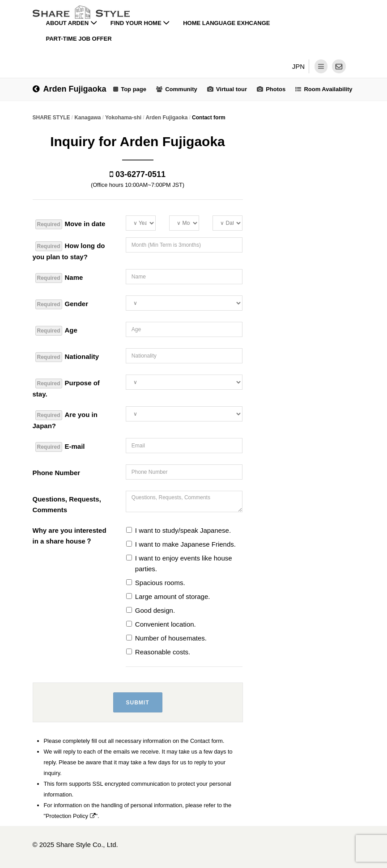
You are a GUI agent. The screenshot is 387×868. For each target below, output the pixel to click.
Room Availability (328, 89)
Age (56, 331)
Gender (62, 304)
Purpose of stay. (66, 388)
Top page (134, 89)
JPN (298, 66)
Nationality (67, 357)
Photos (276, 89)
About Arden (72, 23)
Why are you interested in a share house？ (70, 536)
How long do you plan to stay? (69, 251)
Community (181, 89)
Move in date (70, 224)
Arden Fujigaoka (70, 89)
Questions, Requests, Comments (67, 504)
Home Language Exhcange (226, 23)
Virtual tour (232, 89)
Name (59, 278)
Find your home (140, 23)
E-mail (60, 447)
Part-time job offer (79, 39)
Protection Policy (71, 816)
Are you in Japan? (65, 420)
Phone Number (57, 473)
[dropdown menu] (321, 66)
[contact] (339, 66)
